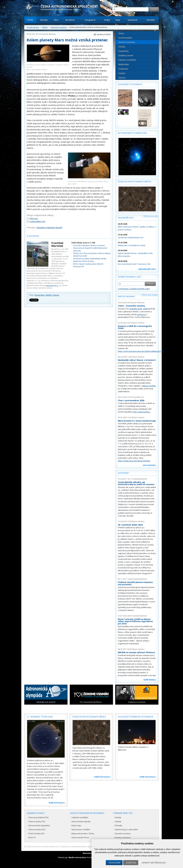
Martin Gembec (138, 323)
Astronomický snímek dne (132, 133)
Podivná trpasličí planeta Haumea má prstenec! (135, 583)
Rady (118, 20)
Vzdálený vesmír (126, 56)
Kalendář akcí (126, 218)
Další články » (150, 680)
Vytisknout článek (104, 34)
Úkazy (121, 33)
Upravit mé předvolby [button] (154, 863)
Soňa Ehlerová (138, 397)
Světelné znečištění (127, 60)
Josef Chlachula (138, 303)
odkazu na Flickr (149, 386)
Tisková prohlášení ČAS (38, 817)
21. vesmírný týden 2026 (40, 717)
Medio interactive (77, 857)
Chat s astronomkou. (141, 412)
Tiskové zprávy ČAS (37, 821)
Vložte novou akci (151, 216)
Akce (56, 20)
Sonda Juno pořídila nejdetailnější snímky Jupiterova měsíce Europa (90, 260)
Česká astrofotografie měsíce (135, 182)
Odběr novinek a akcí (130, 277)
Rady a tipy (76, 825)
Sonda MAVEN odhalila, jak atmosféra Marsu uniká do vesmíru (136, 483)
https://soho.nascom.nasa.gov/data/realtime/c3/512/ (141, 351)
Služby (107, 20)
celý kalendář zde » (147, 269)
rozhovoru (141, 314)
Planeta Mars (40, 295)
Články (30, 20)
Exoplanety (123, 51)
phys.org (34, 218)
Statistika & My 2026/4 (139, 309)
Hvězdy (122, 47)
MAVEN (49, 295)
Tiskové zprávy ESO (37, 829)
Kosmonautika (125, 38)
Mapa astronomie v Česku (83, 833)
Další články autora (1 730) (83, 243)
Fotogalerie (90, 20)
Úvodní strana (33, 27)
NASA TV (32, 837)
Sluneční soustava (59, 27)
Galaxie (118, 821)
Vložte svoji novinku (150, 295)
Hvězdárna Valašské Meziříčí (49, 228)
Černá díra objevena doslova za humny (89, 245)
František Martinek (48, 34)
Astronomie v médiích (81, 829)
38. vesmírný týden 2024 (130, 525)
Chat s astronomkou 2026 (131, 400)
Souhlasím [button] (114, 863)
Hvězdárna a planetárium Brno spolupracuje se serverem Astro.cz (89, 847)
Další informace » (57, 803)
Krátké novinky (126, 296)
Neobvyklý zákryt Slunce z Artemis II (137, 360)
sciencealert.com (38, 221)
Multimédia (124, 64)
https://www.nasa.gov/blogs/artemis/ (134, 461)
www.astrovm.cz (52, 285)
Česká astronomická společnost (45, 847)
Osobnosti (123, 69)
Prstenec (56, 295)
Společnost (133, 20)
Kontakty (151, 20)
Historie (122, 78)
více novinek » (150, 465)
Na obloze (70, 20)
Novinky (44, 20)
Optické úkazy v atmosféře (126, 829)
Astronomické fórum (80, 837)
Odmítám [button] (131, 863)
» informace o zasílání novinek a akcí (134, 289)
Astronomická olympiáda (39, 825)
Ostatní (122, 73)
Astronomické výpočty (81, 821)
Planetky (118, 825)
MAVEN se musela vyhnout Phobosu (136, 652)
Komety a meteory (123, 837)
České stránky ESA (36, 833)
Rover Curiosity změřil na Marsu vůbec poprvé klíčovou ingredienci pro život (135, 621)
